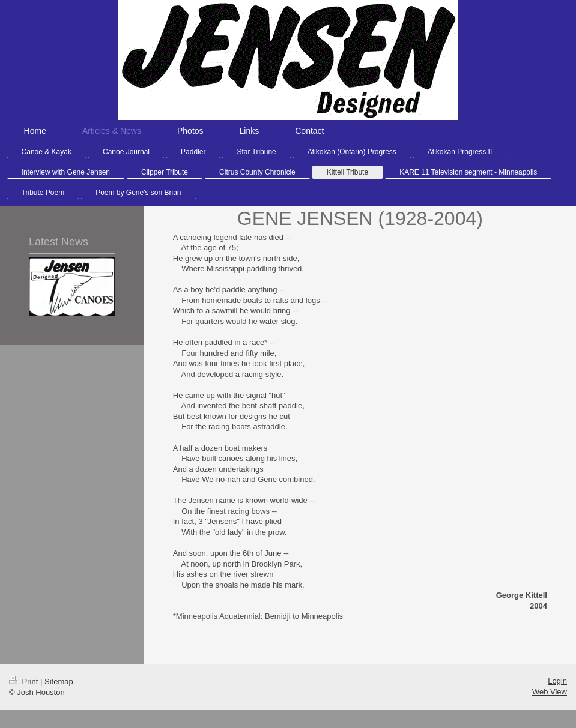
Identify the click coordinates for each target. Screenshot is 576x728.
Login (557, 681)
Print (25, 681)
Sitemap (59, 681)
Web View (550, 692)
